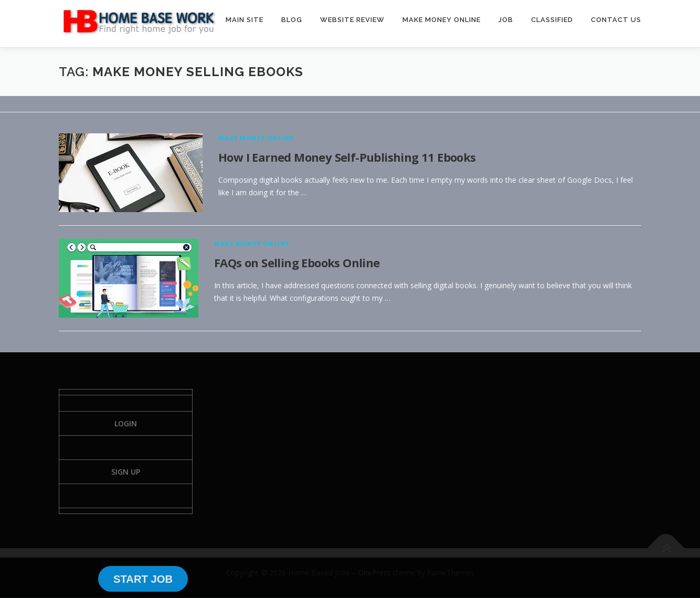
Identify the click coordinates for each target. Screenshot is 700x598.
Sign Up (126, 472)
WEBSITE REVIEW (352, 20)
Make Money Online (256, 138)
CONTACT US (616, 20)
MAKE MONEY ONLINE (442, 20)
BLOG (292, 20)
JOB (506, 20)
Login (126, 423)
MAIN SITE (245, 20)
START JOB (143, 579)
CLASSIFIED (552, 20)
